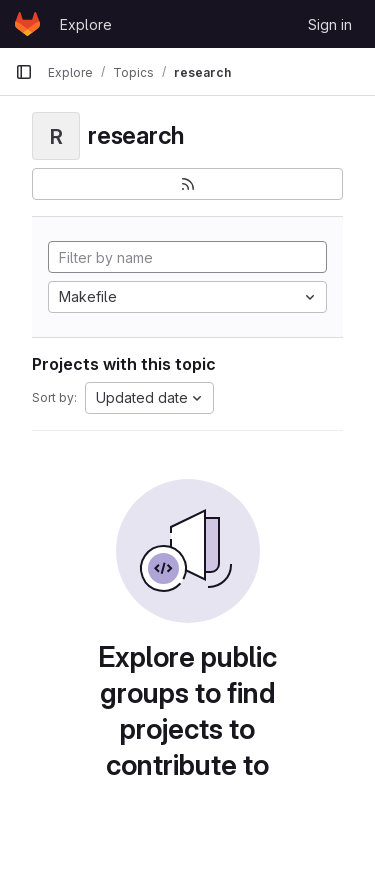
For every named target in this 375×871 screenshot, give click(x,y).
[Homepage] (27, 24)
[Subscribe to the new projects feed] (187, 184)
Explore (86, 24)
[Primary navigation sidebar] (24, 72)
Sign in (330, 24)
